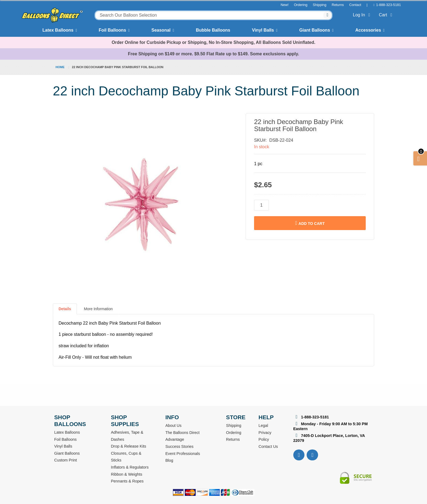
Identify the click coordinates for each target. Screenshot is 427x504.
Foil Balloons (112, 30)
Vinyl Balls (263, 30)
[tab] (65, 311)
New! (284, 5)
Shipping (320, 5)
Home (60, 67)
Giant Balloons (315, 30)
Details (65, 309)
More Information (98, 309)
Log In (363, 15)
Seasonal (161, 30)
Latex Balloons (58, 30)
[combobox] (213, 15)
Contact (355, 5)
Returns (338, 5)
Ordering (301, 5)
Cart (387, 15)
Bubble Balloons (213, 30)
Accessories (368, 30)
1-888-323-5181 (388, 5)
